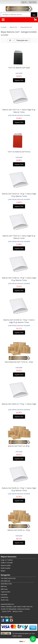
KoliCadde (19, 73)
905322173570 (17, 611)
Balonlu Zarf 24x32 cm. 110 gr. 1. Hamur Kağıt (19, 404)
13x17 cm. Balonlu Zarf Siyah (19, 68)
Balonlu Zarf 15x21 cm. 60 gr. (19, 446)
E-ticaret (16, 641)
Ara (34, 15)
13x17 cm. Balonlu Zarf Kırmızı (19, 152)
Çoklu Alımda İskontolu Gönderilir (19, 115)
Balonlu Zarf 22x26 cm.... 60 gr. (19, 530)
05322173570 (6, 611)
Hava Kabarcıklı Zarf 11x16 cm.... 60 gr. (19, 362)
